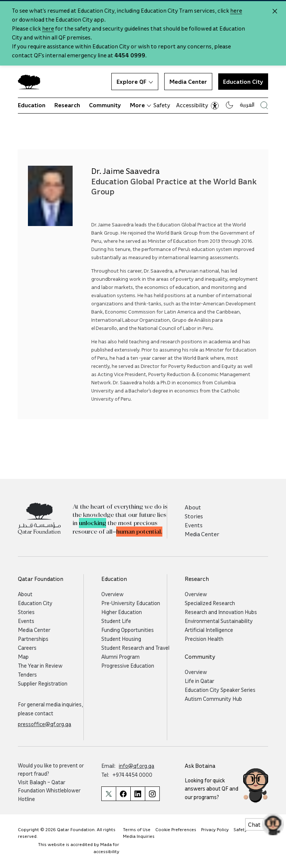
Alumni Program (120, 656)
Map (23, 656)
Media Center (188, 82)
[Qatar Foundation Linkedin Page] (138, 794)
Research (67, 105)
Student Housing (121, 639)
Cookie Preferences (176, 829)
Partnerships (33, 639)
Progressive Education (128, 665)
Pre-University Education (131, 603)
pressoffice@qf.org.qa (45, 724)
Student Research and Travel (135, 648)
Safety (162, 105)
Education (32, 105)
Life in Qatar (199, 681)
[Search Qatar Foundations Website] (264, 105)
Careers (27, 648)
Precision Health (204, 639)
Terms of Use (137, 829)
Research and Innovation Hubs (221, 612)
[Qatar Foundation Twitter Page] (109, 794)
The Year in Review (40, 665)
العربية (247, 104)
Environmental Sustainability (219, 621)
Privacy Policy (215, 829)
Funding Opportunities (128, 630)
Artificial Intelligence (209, 630)
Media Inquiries (139, 836)
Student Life (116, 621)
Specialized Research (210, 603)
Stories (194, 516)
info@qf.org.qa (136, 766)
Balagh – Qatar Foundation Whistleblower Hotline (49, 790)
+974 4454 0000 (132, 775)
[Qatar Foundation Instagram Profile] (152, 794)
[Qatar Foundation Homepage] (32, 82)
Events (194, 525)
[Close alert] (275, 11)
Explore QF (135, 82)
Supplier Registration (43, 683)
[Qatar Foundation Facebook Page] (123, 794)
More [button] (141, 105)
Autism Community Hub (213, 699)
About (193, 507)
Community (105, 105)
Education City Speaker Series (220, 690)
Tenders (27, 674)
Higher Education (122, 612)
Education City (243, 82)
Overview (112, 594)
